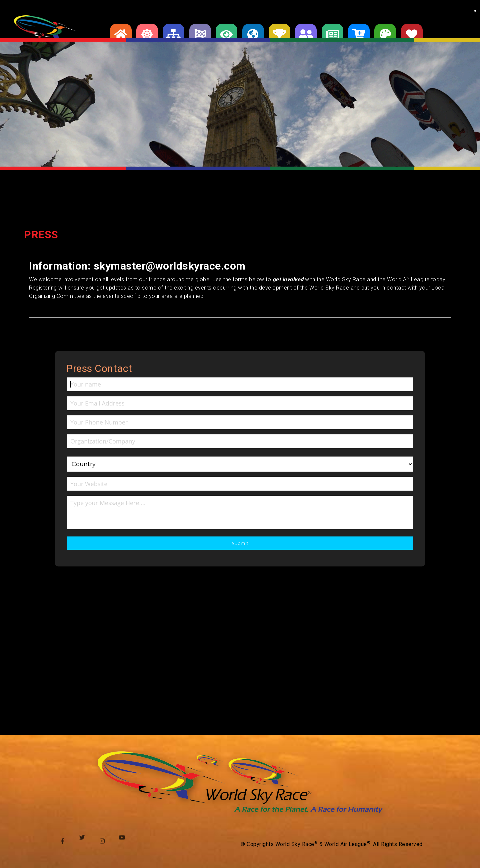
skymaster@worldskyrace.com (170, 266)
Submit (240, 543)
